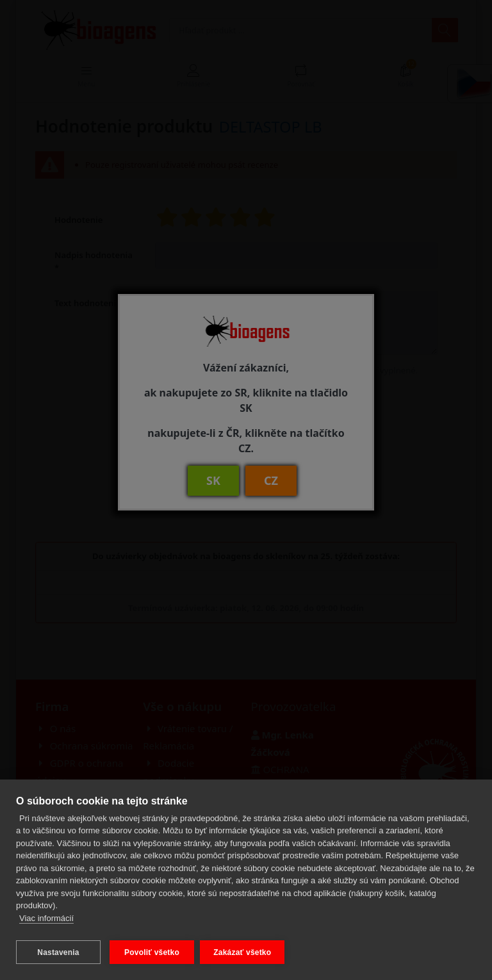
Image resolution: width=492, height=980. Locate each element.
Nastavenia (58, 952)
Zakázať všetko (245, 952)
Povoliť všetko (152, 952)
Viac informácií (46, 921)
